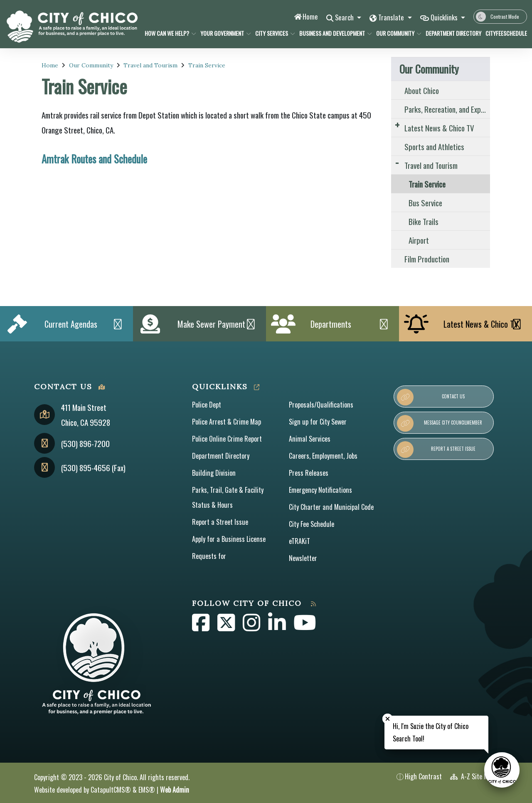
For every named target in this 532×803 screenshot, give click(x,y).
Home (308, 16)
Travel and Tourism (150, 65)
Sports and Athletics (434, 146)
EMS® (147, 790)
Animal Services (310, 439)
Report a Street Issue (220, 522)
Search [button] (344, 17)
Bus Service (425, 203)
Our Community (396, 33)
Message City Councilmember (440, 423)
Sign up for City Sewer (318, 422)
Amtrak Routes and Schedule (94, 159)
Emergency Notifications (320, 490)
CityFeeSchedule (504, 33)
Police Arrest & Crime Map (227, 422)
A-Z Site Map (472, 776)
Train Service (207, 65)
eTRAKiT (299, 541)
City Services (273, 33)
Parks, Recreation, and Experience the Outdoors (447, 109)
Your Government (223, 33)
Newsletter (303, 558)
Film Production (427, 259)
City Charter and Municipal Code (331, 507)
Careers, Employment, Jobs (323, 456)
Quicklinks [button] (445, 17)
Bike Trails (424, 221)
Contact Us (431, 397)
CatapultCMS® (111, 790)
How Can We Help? (168, 33)
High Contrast (423, 776)
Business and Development (332, 33)
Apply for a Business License (229, 539)
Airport (419, 240)
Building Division (214, 473)
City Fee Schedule (312, 524)
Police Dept (207, 405)
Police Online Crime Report (227, 439)
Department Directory (451, 33)
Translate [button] (391, 17)
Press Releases (309, 473)
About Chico (422, 90)
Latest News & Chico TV (439, 128)
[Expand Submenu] (397, 125)
